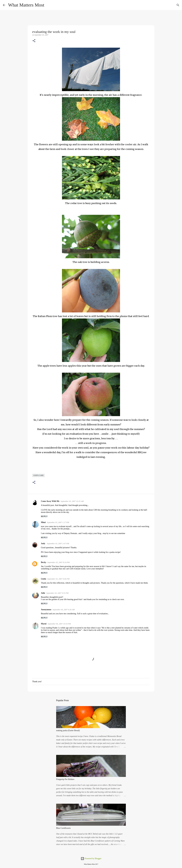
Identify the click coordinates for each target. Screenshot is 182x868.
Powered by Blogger (91, 859)
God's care (38, 475)
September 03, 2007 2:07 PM (58, 543)
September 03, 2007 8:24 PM (59, 562)
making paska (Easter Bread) (68, 730)
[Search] (48, 5)
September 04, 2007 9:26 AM (64, 610)
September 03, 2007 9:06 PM (58, 579)
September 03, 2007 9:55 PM (57, 593)
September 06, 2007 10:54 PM (59, 624)
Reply (44, 516)
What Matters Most (26, 5)
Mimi (43, 522)
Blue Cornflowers (63, 828)
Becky (44, 562)
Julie (43, 593)
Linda (44, 579)
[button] (34, 41)
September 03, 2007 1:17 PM (58, 522)
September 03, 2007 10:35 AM (72, 501)
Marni (44, 624)
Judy (43, 543)
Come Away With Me (50, 501)
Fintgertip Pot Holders (65, 779)
